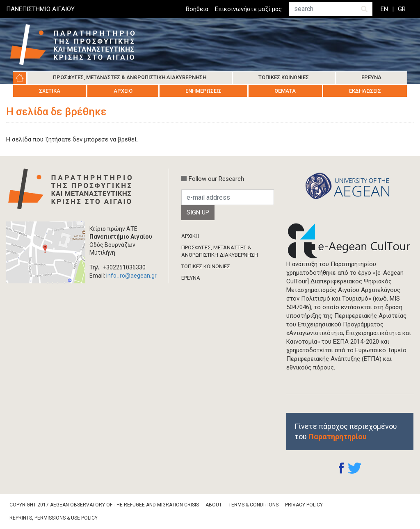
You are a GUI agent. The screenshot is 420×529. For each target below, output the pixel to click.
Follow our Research (216, 179)
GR (402, 9)
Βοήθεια (197, 9)
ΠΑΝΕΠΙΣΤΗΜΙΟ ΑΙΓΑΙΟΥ (40, 9)
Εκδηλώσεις (365, 91)
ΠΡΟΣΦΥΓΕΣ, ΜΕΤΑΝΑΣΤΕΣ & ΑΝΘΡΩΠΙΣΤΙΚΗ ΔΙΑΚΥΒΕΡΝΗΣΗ (220, 251)
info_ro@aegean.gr (131, 276)
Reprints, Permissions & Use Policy (54, 518)
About (214, 505)
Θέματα (285, 91)
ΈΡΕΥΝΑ (191, 278)
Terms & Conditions (253, 505)
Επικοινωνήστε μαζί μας (248, 9)
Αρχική (20, 78)
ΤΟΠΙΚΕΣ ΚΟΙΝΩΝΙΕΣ (206, 266)
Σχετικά (50, 91)
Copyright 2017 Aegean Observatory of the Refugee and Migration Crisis (104, 505)
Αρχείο (123, 91)
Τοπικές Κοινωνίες (284, 77)
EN (384, 9)
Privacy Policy (304, 505)
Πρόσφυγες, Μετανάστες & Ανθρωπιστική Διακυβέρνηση (130, 77)
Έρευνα (371, 77)
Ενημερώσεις (203, 91)
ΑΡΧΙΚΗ (190, 236)
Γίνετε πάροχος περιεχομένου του (346, 431)
